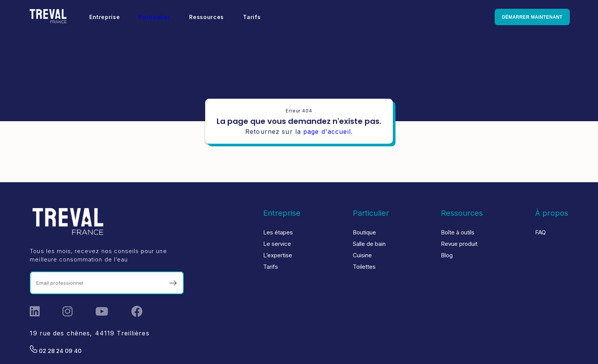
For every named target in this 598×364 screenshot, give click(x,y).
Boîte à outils (458, 232)
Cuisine (362, 255)
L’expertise (278, 255)
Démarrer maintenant (530, 17)
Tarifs (253, 17)
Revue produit (459, 244)
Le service (277, 244)
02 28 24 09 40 (56, 350)
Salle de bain (369, 244)
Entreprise (106, 17)
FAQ (540, 232)
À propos (552, 213)
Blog (447, 255)
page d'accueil (327, 131)
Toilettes (364, 267)
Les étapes (278, 232)
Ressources (208, 17)
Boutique (364, 232)
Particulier (156, 17)
